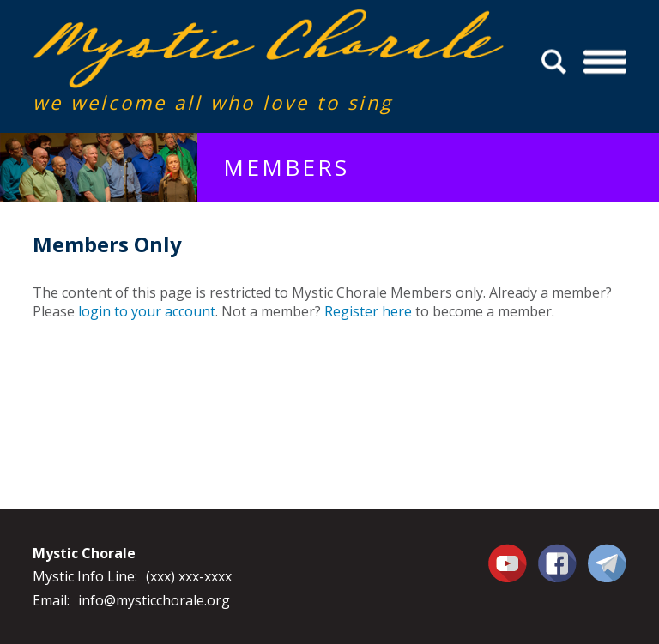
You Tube (510, 563)
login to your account (147, 311)
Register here (368, 311)
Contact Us (607, 563)
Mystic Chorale (131, 27)
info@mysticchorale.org (154, 600)
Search (556, 62)
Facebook (557, 553)
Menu (605, 62)
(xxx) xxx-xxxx (189, 576)
